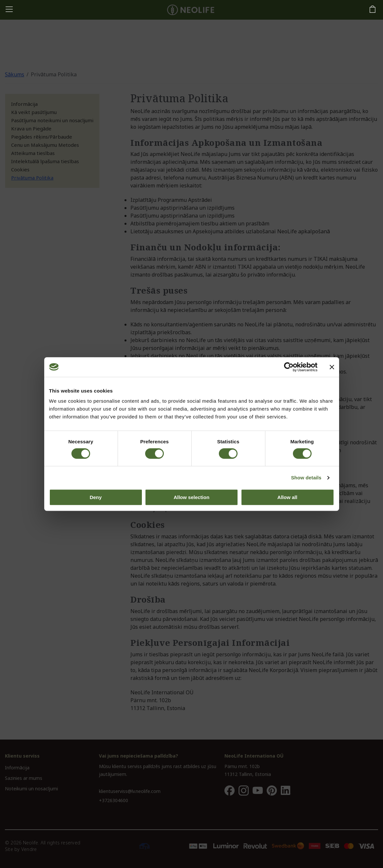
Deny (96, 497)
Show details (306, 478)
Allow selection (191, 497)
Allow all (287, 497)
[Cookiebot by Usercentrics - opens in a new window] (289, 367)
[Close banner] (332, 367)
